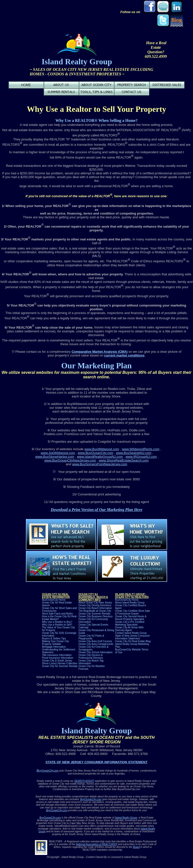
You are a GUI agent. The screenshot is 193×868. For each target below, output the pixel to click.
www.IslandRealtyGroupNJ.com (100, 457)
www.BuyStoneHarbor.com (55, 457)
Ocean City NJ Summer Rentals (60, 666)
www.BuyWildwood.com (102, 449)
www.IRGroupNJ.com (141, 457)
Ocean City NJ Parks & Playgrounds (91, 637)
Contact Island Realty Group (131, 633)
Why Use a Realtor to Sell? (57, 625)
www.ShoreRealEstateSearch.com (124, 460)
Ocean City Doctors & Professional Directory (91, 656)
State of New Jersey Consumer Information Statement (132, 637)
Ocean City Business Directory (95, 616)
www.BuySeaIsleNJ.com (134, 453)
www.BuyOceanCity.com (95, 453)
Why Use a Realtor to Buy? (57, 622)
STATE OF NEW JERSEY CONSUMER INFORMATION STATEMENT (96, 762)
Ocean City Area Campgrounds (96, 644)
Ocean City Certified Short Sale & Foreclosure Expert (133, 612)
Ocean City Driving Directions (95, 605)
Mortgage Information (54, 647)
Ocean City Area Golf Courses (95, 641)
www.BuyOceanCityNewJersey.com (70, 460)
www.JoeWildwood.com (58, 453)
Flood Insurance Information (58, 658)
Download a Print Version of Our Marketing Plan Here (97, 510)
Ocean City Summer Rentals (94, 614)
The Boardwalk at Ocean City (95, 611)
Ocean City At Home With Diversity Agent (129, 629)
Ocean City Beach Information (95, 608)
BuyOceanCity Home (54, 600)
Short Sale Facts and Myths (57, 614)
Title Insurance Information (57, 655)
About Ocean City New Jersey (95, 603)
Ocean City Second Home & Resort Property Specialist (131, 618)
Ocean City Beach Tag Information (91, 662)
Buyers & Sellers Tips (54, 639)
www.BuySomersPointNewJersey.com (100, 464)
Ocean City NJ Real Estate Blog (133, 641)
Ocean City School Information (95, 652)
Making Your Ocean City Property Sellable (55, 643)
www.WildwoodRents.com (141, 449)
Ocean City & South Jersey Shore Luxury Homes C (60, 662)
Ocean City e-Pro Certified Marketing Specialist (130, 623)
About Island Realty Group (130, 603)
